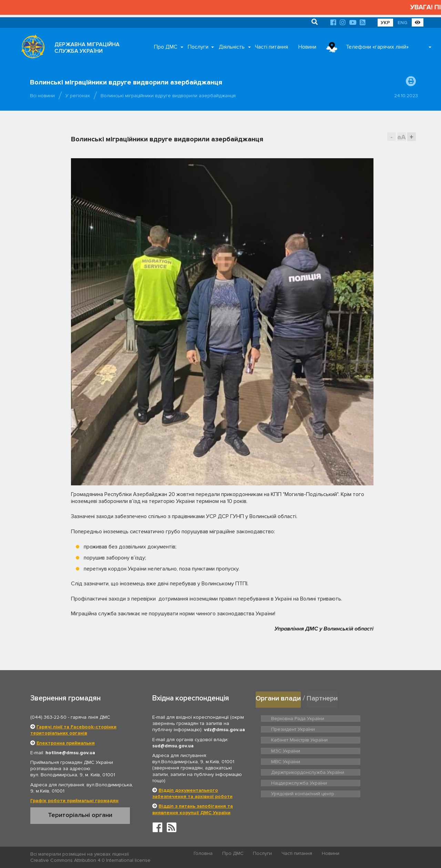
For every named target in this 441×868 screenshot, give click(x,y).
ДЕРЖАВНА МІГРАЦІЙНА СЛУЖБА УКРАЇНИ (87, 48)
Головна (203, 854)
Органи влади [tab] (279, 698)
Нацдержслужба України (297, 756)
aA (402, 137)
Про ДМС (166, 47)
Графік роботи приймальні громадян (74, 801)
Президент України (369, 717)
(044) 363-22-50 (48, 717)
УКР (385, 23)
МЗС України (362, 728)
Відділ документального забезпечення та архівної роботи (192, 793)
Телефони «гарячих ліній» (377, 47)
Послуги (198, 47)
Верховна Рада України (296, 717)
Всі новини (42, 96)
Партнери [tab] (324, 698)
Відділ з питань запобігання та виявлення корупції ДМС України (193, 809)
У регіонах (78, 96)
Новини (307, 47)
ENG (402, 23)
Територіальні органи (80, 815)
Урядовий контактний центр (378, 756)
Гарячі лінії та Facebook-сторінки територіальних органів (73, 730)
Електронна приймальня (66, 743)
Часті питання (271, 47)
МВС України (285, 739)
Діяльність (232, 47)
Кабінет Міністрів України (298, 728)
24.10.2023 (406, 96)
